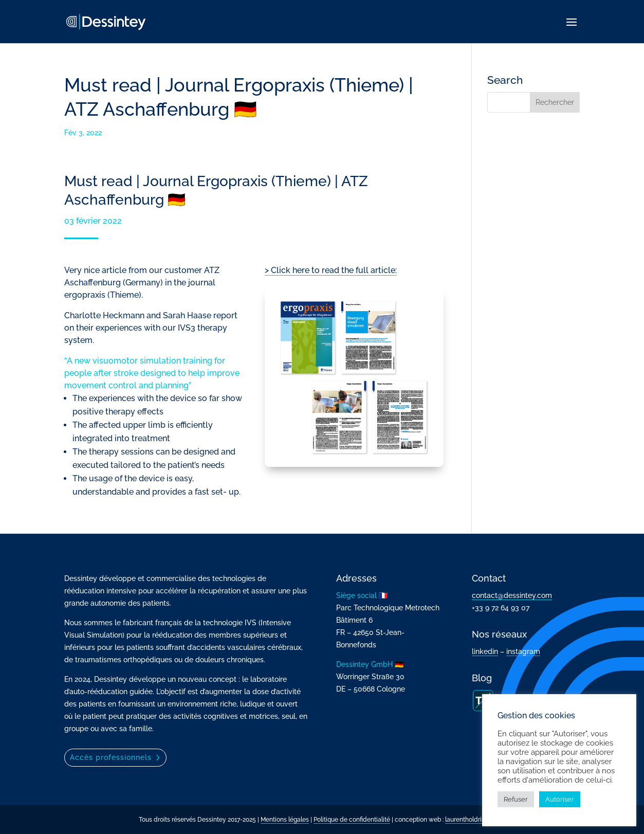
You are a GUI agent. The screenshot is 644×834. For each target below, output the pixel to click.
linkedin (485, 651)
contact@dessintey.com (512, 595)
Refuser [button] (516, 799)
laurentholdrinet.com (475, 820)
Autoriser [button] (560, 799)
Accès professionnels (111, 757)
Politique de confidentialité (352, 820)
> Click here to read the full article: (331, 270)
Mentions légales (285, 820)
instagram (523, 651)
